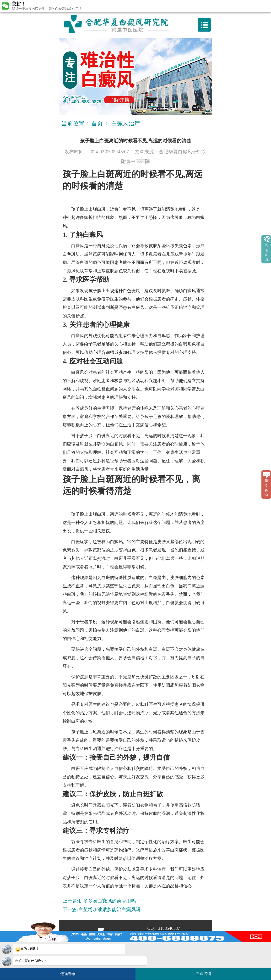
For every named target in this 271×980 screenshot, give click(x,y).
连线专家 (68, 974)
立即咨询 (206, 972)
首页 (97, 123)
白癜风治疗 (126, 123)
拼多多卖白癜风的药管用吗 (107, 901)
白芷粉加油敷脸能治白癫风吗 (109, 909)
